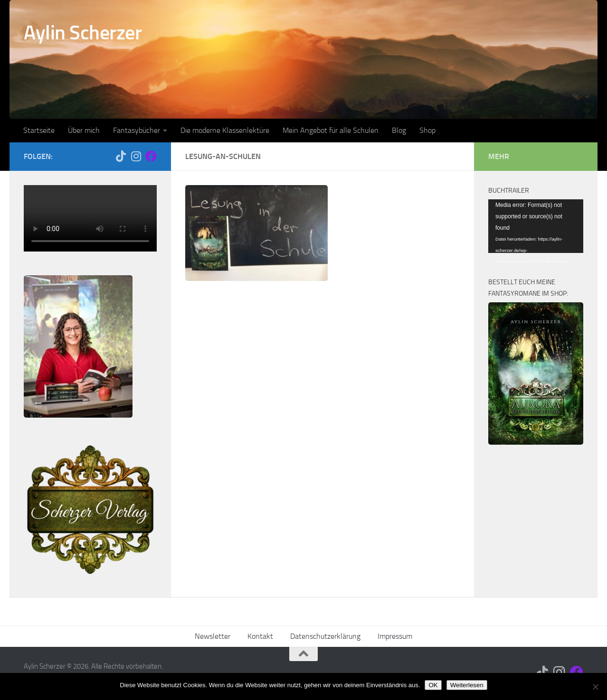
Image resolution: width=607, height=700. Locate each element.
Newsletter (213, 636)
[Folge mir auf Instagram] (136, 156)
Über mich (84, 130)
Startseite (39, 130)
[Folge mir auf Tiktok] (121, 156)
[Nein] (595, 687)
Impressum (395, 636)
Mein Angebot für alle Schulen (331, 130)
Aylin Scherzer (83, 33)
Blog (399, 130)
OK (433, 685)
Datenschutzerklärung (325, 636)
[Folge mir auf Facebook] (151, 156)
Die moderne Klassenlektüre (225, 130)
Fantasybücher (137, 130)
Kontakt (260, 636)
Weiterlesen (467, 685)
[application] (536, 226)
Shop (427, 130)
